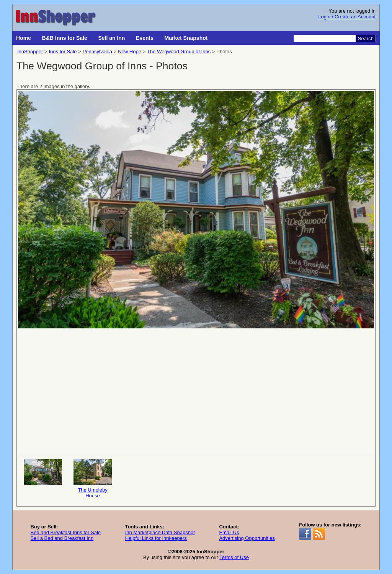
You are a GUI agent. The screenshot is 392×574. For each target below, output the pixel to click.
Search (366, 39)
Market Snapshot (186, 38)
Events (145, 38)
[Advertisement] (196, 390)
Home (24, 38)
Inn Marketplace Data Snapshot (160, 532)
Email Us (229, 532)
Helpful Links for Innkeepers (156, 538)
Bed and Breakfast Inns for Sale (65, 532)
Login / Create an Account (347, 17)
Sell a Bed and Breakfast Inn (62, 538)
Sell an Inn (111, 38)
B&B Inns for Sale (65, 38)
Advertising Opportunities (247, 538)
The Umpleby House (93, 479)
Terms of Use (234, 557)
